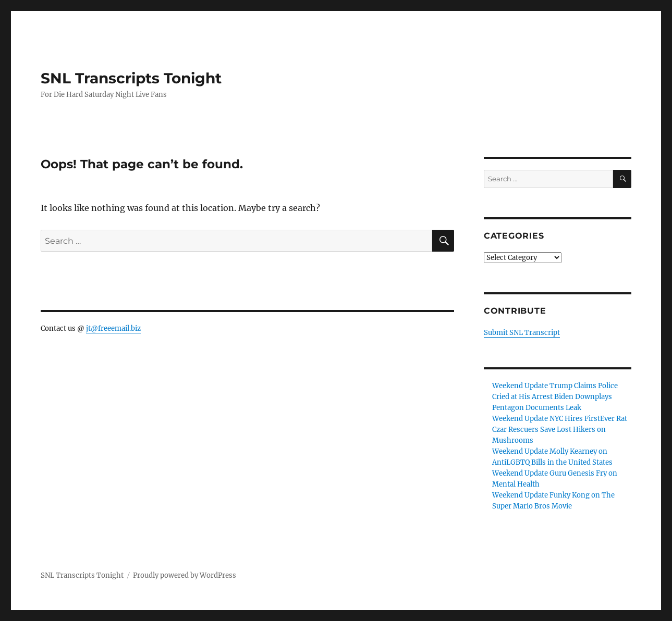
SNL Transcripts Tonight (131, 78)
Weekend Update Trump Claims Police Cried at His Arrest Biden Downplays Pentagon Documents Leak (555, 397)
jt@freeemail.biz (113, 328)
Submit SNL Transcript (522, 333)
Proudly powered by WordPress (185, 575)
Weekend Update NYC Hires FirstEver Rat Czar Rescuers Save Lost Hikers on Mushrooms (560, 430)
